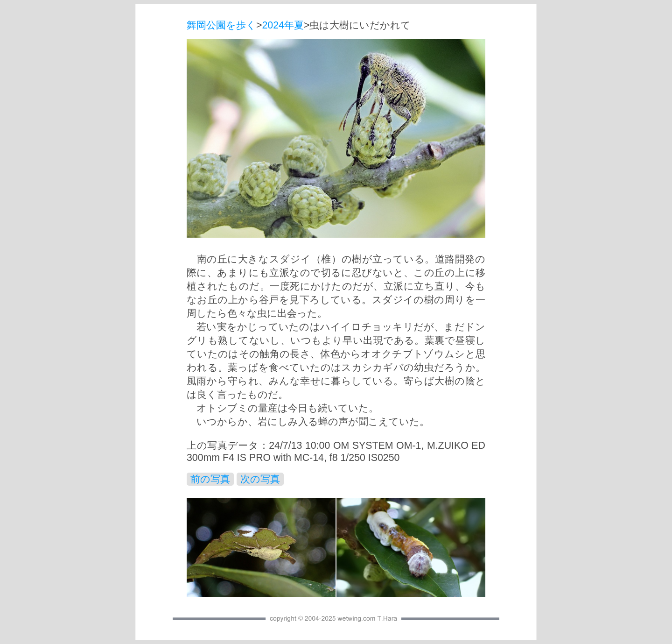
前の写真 (210, 479)
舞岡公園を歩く (221, 25)
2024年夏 (283, 25)
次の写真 (260, 479)
